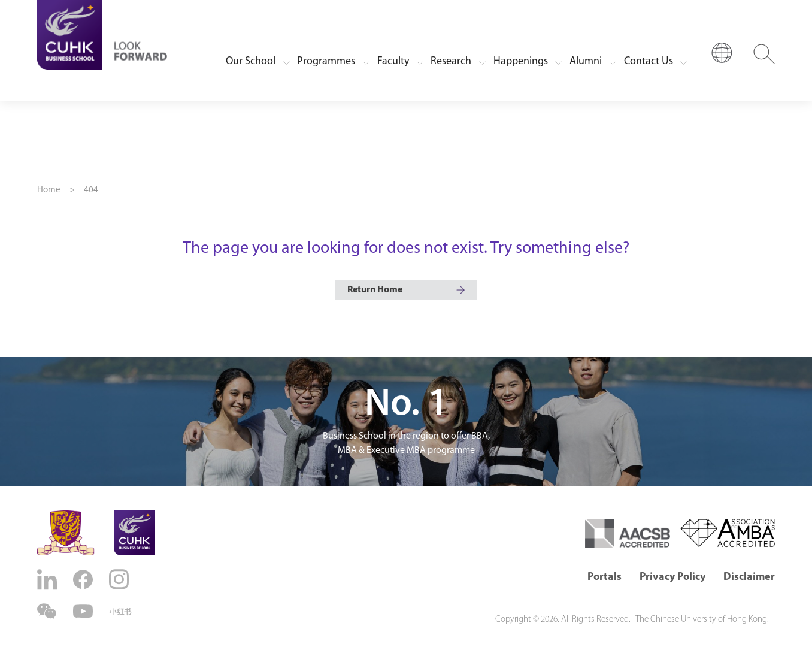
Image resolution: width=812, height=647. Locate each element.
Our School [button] (251, 61)
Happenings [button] (521, 61)
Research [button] (451, 61)
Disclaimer (749, 577)
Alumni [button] (586, 61)
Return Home (375, 290)
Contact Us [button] (649, 61)
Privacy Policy (672, 577)
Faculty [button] (393, 61)
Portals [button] (605, 577)
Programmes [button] (326, 61)
